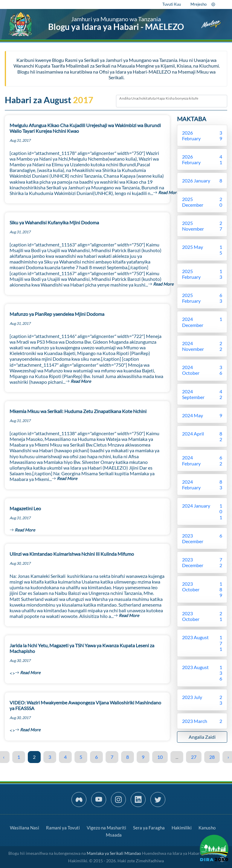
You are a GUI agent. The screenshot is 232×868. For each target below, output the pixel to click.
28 (212, 757)
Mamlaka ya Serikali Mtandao (114, 853)
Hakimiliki (182, 828)
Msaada (114, 835)
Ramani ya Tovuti (63, 828)
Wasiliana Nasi (25, 828)
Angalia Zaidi (202, 737)
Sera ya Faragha (149, 828)
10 (160, 757)
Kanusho (207, 828)
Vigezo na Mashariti (106, 828)
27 (194, 757)
